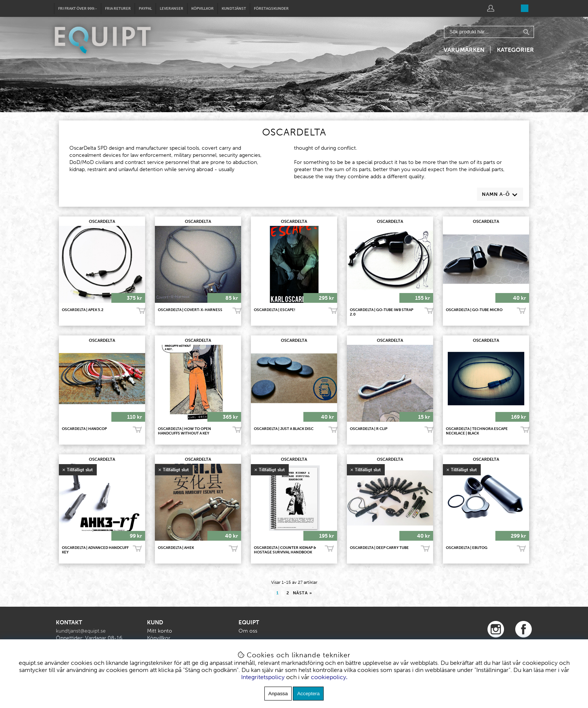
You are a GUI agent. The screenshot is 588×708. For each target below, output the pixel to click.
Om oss (248, 631)
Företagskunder (271, 9)
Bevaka (137, 549)
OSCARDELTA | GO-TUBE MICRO (474, 310)
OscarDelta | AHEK (176, 548)
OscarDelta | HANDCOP (84, 429)
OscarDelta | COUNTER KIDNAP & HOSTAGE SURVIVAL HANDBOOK (285, 550)
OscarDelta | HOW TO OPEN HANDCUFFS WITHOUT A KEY (184, 431)
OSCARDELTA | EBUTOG (467, 548)
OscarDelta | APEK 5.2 (83, 310)
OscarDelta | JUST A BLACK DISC (284, 429)
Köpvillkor (202, 9)
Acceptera (308, 694)
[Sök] (489, 32)
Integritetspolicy (263, 677)
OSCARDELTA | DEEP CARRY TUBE (379, 548)
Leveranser (172, 9)
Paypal (145, 9)
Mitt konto (160, 631)
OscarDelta (102, 222)
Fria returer (118, 9)
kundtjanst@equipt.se (81, 631)
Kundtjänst (234, 9)
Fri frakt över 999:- (78, 9)
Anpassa (278, 694)
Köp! (521, 311)
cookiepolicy (328, 677)
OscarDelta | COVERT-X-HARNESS (190, 310)
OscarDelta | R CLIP (369, 429)
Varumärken (464, 50)
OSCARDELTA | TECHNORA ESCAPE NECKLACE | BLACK (477, 431)
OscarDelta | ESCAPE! (274, 310)
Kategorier (515, 50)
